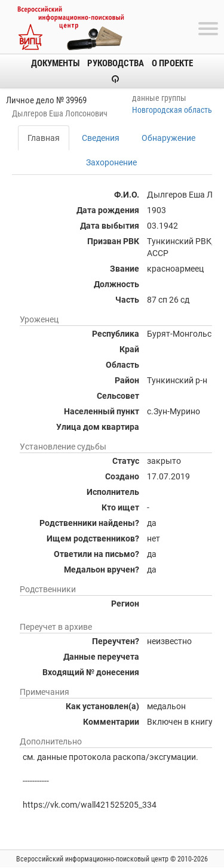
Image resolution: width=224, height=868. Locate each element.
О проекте (172, 63)
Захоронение (111, 162)
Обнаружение (168, 138)
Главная (44, 138)
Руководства (116, 63)
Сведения (101, 138)
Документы (55, 63)
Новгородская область (172, 110)
